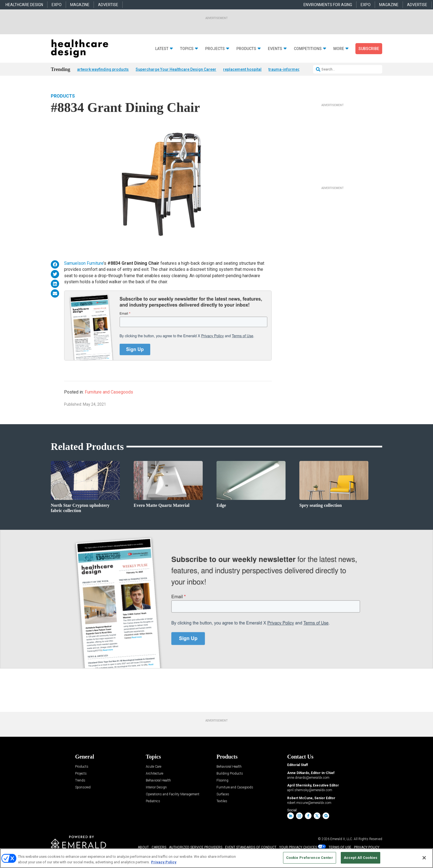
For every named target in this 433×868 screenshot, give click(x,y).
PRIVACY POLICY (367, 847)
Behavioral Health (158, 781)
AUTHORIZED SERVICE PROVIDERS (196, 847)
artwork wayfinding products (103, 69)
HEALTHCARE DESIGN (24, 5)
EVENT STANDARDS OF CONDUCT (251, 847)
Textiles (222, 801)
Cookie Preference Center (310, 858)
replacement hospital (242, 69)
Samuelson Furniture (84, 263)
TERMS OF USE (340, 847)
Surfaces (223, 794)
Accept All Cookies (361, 858)
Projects (215, 49)
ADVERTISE (108, 5)
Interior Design (156, 787)
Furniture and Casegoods (109, 392)
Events (275, 49)
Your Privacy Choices (298, 847)
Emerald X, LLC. (342, 839)
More (339, 49)
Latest (162, 49)
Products (246, 49)
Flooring (222, 781)
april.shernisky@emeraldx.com (310, 790)
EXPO (57, 5)
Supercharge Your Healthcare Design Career (176, 69)
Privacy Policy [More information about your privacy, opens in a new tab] (164, 862)
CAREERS (159, 847)
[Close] (424, 858)
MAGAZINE (80, 5)
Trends (80, 781)
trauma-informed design (291, 69)
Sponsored (83, 787)
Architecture (155, 774)
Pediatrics (153, 801)
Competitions (308, 49)
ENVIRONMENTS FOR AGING (328, 5)
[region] (216, 858)
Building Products (230, 774)
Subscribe (369, 49)
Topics (187, 49)
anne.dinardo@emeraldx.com (308, 778)
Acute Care (154, 767)
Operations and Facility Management (173, 794)
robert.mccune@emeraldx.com (309, 803)
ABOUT (143, 847)
